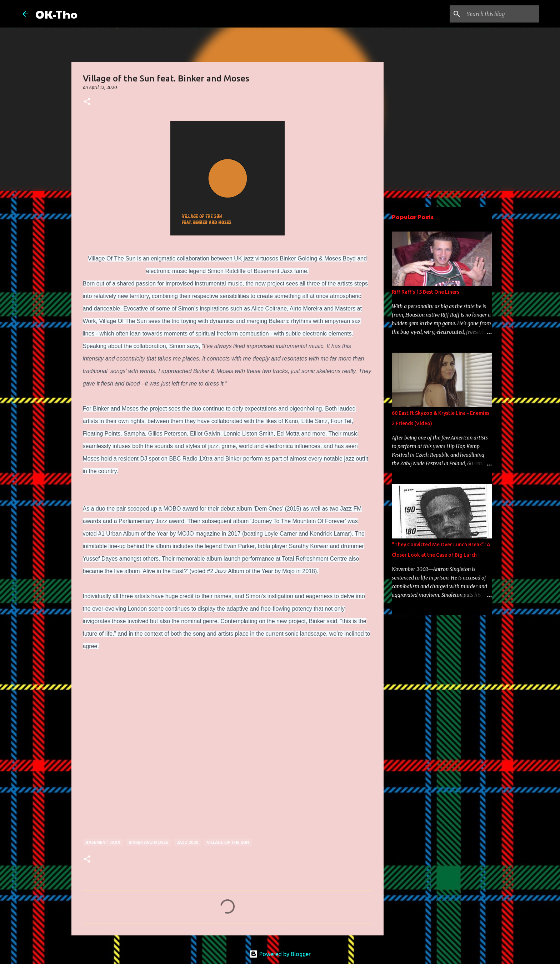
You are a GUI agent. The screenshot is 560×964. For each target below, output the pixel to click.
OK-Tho (56, 14)
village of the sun (228, 842)
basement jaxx (103, 842)
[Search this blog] (501, 14)
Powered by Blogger (280, 954)
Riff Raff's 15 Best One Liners (426, 292)
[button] (87, 102)
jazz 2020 (188, 842)
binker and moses (149, 842)
